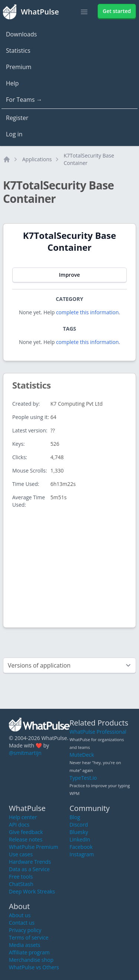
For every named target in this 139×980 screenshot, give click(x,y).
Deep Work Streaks (32, 891)
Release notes (26, 839)
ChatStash (21, 884)
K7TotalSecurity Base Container (89, 159)
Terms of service (29, 937)
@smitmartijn (25, 753)
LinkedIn (80, 839)
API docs (19, 825)
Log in (14, 134)
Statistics (18, 51)
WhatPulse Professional (98, 732)
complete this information (87, 312)
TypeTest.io (83, 778)
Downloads (21, 34)
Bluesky (79, 832)
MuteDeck (82, 755)
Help (12, 83)
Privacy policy (25, 930)
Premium (19, 67)
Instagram (82, 854)
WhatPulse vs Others (34, 967)
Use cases (21, 854)
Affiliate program (29, 952)
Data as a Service (29, 869)
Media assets (25, 945)
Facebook (81, 847)
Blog (75, 817)
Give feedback (26, 832)
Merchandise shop (31, 960)
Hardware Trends (30, 862)
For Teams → (24, 100)
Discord (79, 825)
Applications (37, 159)
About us (20, 915)
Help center (23, 817)
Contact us (22, 923)
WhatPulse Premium (34, 847)
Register (17, 118)
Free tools (21, 877)
